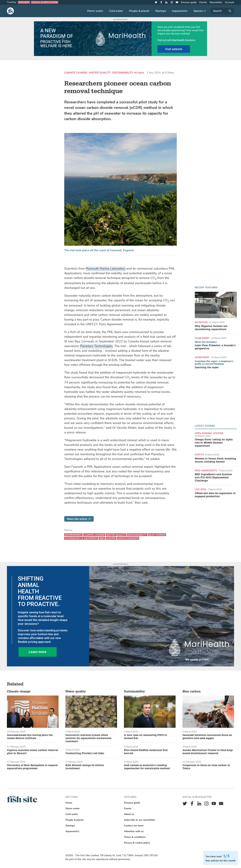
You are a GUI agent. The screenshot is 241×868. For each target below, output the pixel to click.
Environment (73, 535)
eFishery (24, 2)
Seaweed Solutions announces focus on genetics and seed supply (207, 737)
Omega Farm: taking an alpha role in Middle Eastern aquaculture (214, 443)
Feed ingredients (206, 471)
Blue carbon (157, 535)
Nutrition (201, 322)
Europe (111, 538)
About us (129, 814)
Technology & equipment (81, 538)
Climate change (76, 73)
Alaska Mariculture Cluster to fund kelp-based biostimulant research (208, 752)
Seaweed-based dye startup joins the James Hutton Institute (30, 737)
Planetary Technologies (96, 346)
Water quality (100, 73)
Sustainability (123, 73)
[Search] (222, 11)
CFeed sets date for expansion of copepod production (215, 495)
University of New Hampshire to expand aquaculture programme (32, 767)
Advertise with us (134, 831)
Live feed (200, 489)
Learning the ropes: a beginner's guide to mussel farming (214, 363)
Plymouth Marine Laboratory (106, 269)
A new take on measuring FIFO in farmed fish (146, 737)
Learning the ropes (207, 368)
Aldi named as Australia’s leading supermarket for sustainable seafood (147, 767)
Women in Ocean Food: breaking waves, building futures (215, 460)
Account (229, 2)
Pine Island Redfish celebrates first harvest (146, 752)
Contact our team (134, 826)
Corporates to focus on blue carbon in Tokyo (206, 767)
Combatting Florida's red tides (85, 753)
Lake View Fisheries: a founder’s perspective (215, 347)
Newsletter (216, 2)
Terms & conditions (135, 837)
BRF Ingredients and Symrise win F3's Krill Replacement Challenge (213, 478)
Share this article (79, 519)
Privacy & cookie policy (137, 843)
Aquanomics (180, 11)
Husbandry (202, 338)
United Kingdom (128, 538)
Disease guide (189, 2)
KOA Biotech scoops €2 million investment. (85, 767)
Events (203, 2)
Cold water (116, 11)
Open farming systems (209, 433)
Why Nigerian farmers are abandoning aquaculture (211, 328)
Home (69, 803)
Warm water (95, 11)
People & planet (139, 11)
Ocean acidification (45, 2)
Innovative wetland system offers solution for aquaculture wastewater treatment (88, 738)
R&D (102, 538)
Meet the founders (206, 342)
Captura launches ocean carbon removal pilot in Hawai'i (33, 752)
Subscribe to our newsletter (140, 820)
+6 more (139, 73)
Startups (161, 11)
